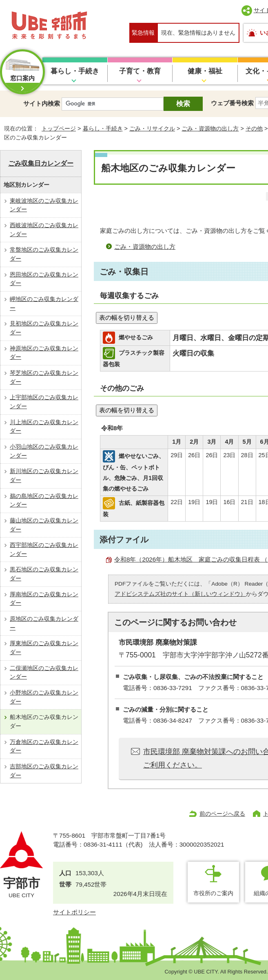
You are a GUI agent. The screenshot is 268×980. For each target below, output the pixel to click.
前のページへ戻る (222, 814)
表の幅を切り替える (127, 317)
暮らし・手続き (75, 71)
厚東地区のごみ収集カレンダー (44, 648)
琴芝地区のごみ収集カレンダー (44, 377)
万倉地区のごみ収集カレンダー (44, 746)
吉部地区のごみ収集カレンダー (44, 771)
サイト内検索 (42, 103)
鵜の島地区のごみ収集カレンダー (44, 500)
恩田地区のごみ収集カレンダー (44, 279)
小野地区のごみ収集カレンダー (44, 697)
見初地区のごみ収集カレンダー (44, 328)
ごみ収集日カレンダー (41, 163)
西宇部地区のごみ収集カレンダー (44, 549)
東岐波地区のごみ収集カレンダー (44, 205)
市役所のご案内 (213, 893)
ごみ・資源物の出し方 (210, 128)
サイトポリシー (74, 912)
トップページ (59, 128)
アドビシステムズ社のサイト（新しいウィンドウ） (180, 594)
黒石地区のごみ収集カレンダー (44, 574)
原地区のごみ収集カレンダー (44, 623)
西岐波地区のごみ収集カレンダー (44, 230)
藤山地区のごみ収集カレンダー (44, 525)
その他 (254, 128)
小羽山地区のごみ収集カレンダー (44, 451)
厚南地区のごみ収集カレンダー (44, 599)
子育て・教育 (140, 71)
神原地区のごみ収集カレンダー (44, 353)
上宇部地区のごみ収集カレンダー (44, 402)
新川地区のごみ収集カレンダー (44, 476)
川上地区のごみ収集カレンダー (44, 427)
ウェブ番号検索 (232, 103)
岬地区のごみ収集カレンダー (44, 303)
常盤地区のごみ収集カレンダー (44, 254)
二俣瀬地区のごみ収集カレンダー (44, 673)
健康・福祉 (205, 71)
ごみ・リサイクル (152, 128)
